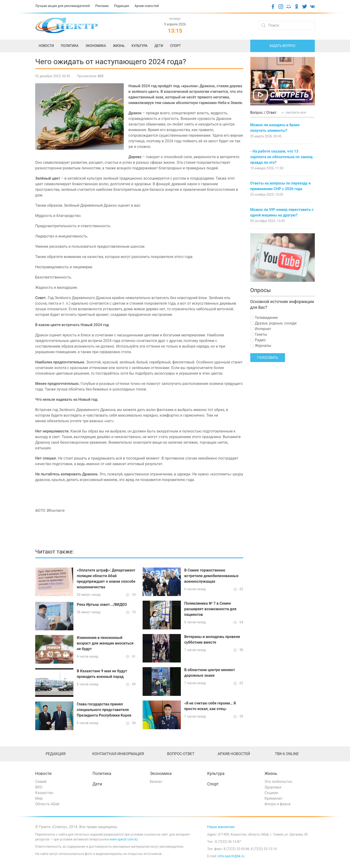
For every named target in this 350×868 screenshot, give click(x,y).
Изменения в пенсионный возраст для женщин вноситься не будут (105, 643)
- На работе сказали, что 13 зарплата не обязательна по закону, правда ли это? (282, 157)
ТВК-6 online (287, 754)
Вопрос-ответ (181, 754)
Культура (216, 774)
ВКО (39, 787)
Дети (97, 784)
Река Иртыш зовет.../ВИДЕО (102, 605)
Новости (43, 774)
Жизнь (271, 774)
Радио (258, 340)
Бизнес (156, 782)
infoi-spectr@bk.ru (231, 856)
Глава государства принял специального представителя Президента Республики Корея (104, 710)
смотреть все (293, 112)
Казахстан (44, 793)
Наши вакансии (221, 827)
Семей (41, 782)
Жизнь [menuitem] (119, 46)
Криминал (273, 798)
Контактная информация (118, 754)
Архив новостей (147, 6)
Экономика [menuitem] (96, 46)
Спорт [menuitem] (175, 46)
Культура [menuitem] (139, 46)
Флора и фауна (277, 804)
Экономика (161, 774)
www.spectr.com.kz (124, 839)
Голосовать (268, 358)
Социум (271, 793)
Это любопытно (278, 782)
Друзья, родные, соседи (273, 323)
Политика (102, 774)
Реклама (102, 6)
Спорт (213, 784)
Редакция (122, 6)
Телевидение (264, 318)
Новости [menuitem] (46, 46)
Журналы (261, 346)
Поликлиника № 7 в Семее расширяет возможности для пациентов (210, 609)
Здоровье (273, 787)
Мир (39, 798)
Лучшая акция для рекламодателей (62, 6)
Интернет (261, 329)
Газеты (259, 334)
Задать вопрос (283, 46)
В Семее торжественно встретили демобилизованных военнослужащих (211, 576)
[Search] (287, 25)
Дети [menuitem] (159, 46)
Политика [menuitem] (70, 46)
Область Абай (47, 804)
